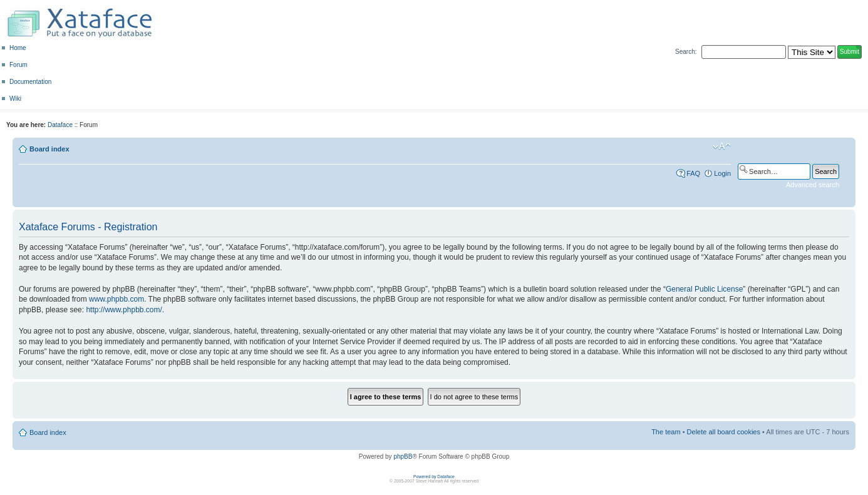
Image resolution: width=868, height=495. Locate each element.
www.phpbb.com (116, 299)
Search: (686, 52)
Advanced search (813, 185)
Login (722, 173)
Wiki (15, 99)
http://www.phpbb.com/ (124, 310)
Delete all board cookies (724, 432)
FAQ (693, 173)
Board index (49, 149)
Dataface (60, 125)
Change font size (722, 146)
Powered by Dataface (434, 477)
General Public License (704, 289)
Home (18, 48)
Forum (18, 65)
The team (666, 432)
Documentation (30, 82)
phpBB (403, 457)
